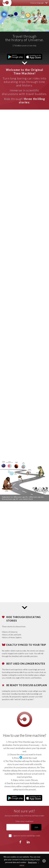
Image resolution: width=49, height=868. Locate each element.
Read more (32, 862)
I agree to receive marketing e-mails (26, 836)
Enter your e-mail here (25, 821)
